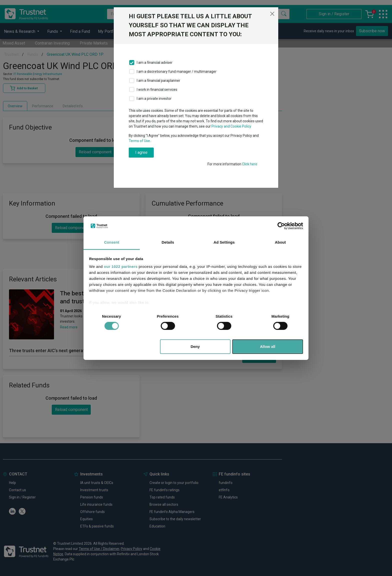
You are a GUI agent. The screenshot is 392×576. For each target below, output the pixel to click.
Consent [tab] (112, 242)
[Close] (272, 14)
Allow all (268, 347)
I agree (141, 152)
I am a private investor (154, 99)
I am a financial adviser (155, 63)
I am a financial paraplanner (158, 81)
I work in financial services (157, 90)
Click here (250, 164)
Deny (195, 347)
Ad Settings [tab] (224, 242)
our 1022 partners (121, 266)
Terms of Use (139, 141)
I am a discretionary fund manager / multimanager (177, 72)
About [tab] (280, 242)
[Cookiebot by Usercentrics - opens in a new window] (281, 226)
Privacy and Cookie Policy (231, 126)
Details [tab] (168, 242)
